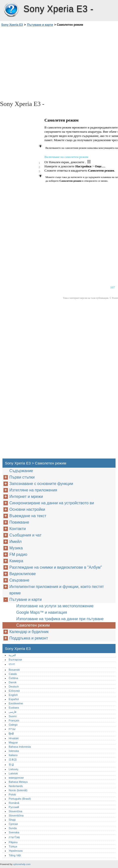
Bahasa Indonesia (20, 747)
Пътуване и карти (40, 25)
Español (14, 699)
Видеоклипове (23, 574)
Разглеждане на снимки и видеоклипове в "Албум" (56, 567)
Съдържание (21, 471)
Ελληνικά (14, 691)
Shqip (12, 820)
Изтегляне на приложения (33, 490)
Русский (14, 807)
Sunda (13, 828)
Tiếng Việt (15, 855)
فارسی (12, 712)
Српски (13, 824)
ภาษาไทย (14, 837)
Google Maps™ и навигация (42, 612)
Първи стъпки (22, 477)
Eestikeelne (16, 703)
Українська (16, 851)
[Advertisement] (59, 63)
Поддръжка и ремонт (29, 638)
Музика (16, 548)
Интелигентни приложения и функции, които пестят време (57, 590)
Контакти (18, 529)
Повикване (19, 522)
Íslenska (14, 751)
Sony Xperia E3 (11, 10)
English (13, 695)
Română (14, 803)
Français (14, 720)
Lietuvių (13, 769)
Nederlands (16, 786)
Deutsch (14, 687)
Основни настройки (27, 509)
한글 (11, 765)
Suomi (13, 716)
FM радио (18, 554)
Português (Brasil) (20, 799)
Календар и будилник (29, 632)
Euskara (14, 708)
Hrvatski (14, 738)
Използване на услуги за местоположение (55, 606)
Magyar (13, 742)
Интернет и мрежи (26, 497)
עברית (12, 729)
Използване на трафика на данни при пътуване (60, 619)
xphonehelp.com (22, 864)
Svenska (14, 832)
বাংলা (12, 664)
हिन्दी (11, 734)
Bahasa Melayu (18, 782)
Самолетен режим (33, 625)
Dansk (13, 682)
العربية (12, 655)
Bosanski (14, 670)
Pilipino (13, 842)
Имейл (16, 542)
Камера (16, 561)
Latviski (13, 773)
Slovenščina (16, 816)
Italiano (13, 755)
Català (13, 674)
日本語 (13, 760)
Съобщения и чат (25, 535)
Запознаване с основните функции (41, 484)
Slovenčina (15, 811)
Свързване (19, 580)
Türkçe (13, 846)
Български (15, 660)
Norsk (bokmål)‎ (18, 790)
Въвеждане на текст (28, 516)
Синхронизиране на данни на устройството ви (52, 503)
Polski (12, 794)
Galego (13, 725)
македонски (16, 778)
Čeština (13, 678)
